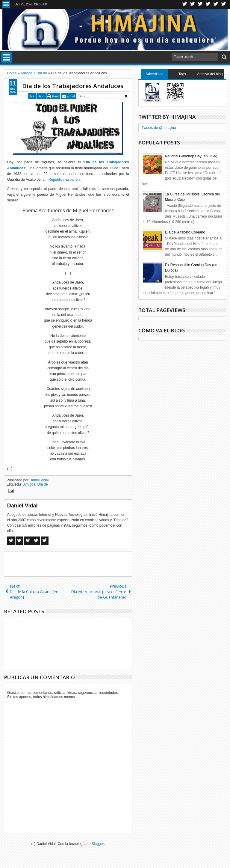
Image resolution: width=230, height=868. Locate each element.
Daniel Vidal (39, 480)
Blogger (98, 844)
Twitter (185, 4)
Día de (42, 484)
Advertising (154, 74)
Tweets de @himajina (159, 128)
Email (71, 96)
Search (224, 57)
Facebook (193, 4)
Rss (208, 4)
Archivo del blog (210, 74)
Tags (182, 74)
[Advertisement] (74, 563)
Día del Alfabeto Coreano (185, 232)
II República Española (63, 180)
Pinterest (224, 4)
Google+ (200, 4)
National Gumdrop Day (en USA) (191, 156)
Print (56, 96)
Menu (6, 4)
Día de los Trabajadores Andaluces (73, 86)
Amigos (29, 484)
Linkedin (216, 4)
